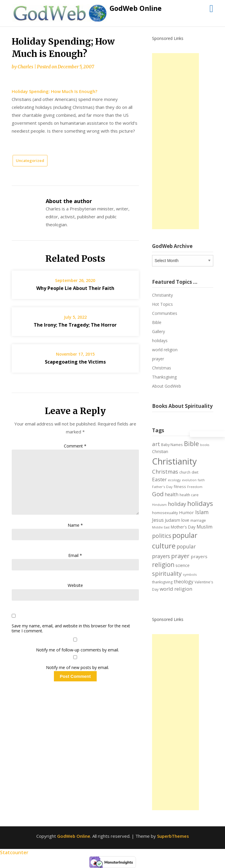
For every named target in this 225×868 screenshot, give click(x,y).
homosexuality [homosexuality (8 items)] (165, 513)
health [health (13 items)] (172, 494)
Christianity (162, 295)
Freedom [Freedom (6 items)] (195, 487)
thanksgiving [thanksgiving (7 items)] (162, 582)
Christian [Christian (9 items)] (160, 451)
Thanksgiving (164, 377)
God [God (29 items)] (158, 494)
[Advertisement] (175, 141)
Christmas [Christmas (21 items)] (165, 472)
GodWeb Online (136, 8)
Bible (157, 322)
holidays (160, 341)
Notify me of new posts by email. (77, 667)
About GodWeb (167, 386)
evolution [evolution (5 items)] (189, 480)
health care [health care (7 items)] (189, 495)
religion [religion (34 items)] (163, 565)
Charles (25, 67)
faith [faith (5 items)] (201, 480)
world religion (165, 350)
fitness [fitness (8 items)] (180, 487)
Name (75, 525)
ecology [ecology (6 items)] (174, 480)
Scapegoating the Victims (75, 362)
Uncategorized (30, 161)
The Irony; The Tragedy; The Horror (75, 325)
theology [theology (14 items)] (184, 582)
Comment (75, 446)
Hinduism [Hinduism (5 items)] (159, 505)
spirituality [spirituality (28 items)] (167, 574)
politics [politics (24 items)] (162, 536)
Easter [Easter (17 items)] (159, 479)
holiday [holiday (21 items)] (177, 504)
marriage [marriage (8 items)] (198, 520)
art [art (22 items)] (156, 444)
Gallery (158, 331)
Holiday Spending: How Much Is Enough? (54, 91)
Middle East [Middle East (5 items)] (161, 527)
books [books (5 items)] (205, 445)
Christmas (162, 368)
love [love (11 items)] (185, 520)
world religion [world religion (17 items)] (176, 589)
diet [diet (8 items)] (195, 472)
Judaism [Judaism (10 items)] (173, 520)
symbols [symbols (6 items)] (190, 574)
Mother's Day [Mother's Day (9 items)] (183, 527)
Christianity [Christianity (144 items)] (174, 461)
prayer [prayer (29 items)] (180, 556)
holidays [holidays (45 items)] (200, 503)
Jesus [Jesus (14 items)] (158, 520)
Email (75, 555)
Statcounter (14, 852)
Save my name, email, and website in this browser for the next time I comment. (71, 629)
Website (75, 585)
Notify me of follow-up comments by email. (77, 650)
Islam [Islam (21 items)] (202, 512)
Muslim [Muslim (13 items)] (204, 527)
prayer (158, 359)
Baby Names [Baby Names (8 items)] (172, 445)
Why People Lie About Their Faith (75, 288)
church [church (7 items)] (185, 472)
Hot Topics (162, 304)
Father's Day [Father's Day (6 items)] (162, 487)
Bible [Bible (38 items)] (191, 444)
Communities (165, 313)
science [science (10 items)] (183, 565)
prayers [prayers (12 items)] (199, 556)
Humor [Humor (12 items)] (186, 512)
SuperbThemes (173, 836)
